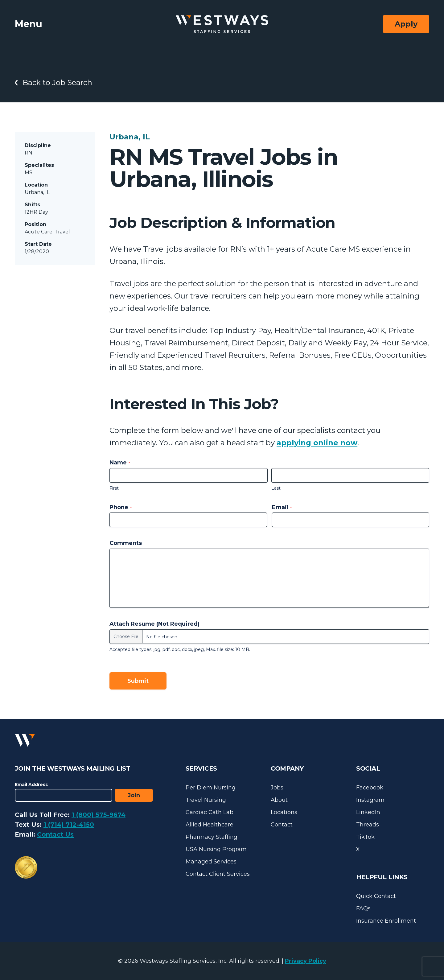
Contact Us (55, 834)
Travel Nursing (206, 800)
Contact (282, 825)
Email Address (31, 784)
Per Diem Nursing (211, 788)
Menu (29, 24)
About (279, 800)
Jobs (277, 788)
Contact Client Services (218, 874)
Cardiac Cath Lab (210, 812)
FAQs (363, 908)
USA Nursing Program (216, 849)
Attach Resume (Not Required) (154, 624)
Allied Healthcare (210, 825)
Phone (121, 507)
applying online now (317, 443)
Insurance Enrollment (386, 921)
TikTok (365, 837)
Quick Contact (376, 896)
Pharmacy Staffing (212, 837)
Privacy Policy (306, 961)
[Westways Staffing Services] (222, 24)
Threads (368, 825)
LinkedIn (368, 812)
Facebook (370, 788)
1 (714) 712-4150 (69, 825)
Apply (406, 24)
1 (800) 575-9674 (99, 815)
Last (276, 488)
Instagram (370, 800)
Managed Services (211, 862)
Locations (284, 812)
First (114, 488)
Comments (126, 543)
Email (282, 507)
